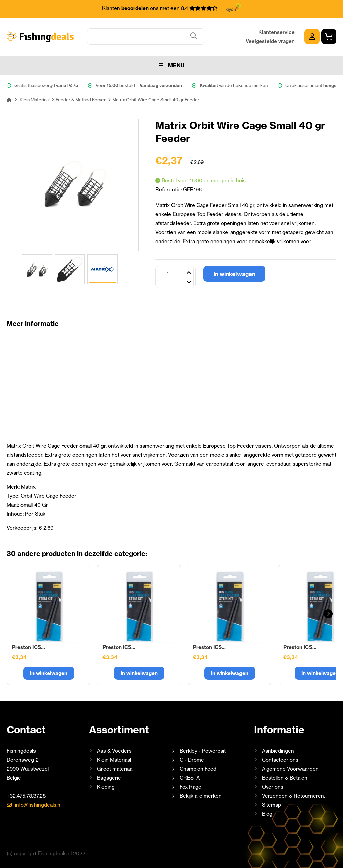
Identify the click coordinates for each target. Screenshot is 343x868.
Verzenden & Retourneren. (293, 796)
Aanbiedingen (278, 751)
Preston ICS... (28, 647)
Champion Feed (198, 769)
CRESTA (190, 778)
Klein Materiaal (114, 760)
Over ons (273, 787)
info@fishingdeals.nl (38, 805)
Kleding (106, 787)
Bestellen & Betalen (285, 778)
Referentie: (169, 189)
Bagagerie (109, 778)
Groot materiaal (115, 769)
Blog (266, 814)
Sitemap (271, 805)
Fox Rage (190, 787)
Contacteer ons (280, 760)
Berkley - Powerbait (203, 751)
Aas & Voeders (114, 751)
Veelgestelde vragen (270, 41)
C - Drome (192, 760)
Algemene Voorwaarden (290, 769)
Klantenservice (277, 32)
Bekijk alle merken (201, 796)
